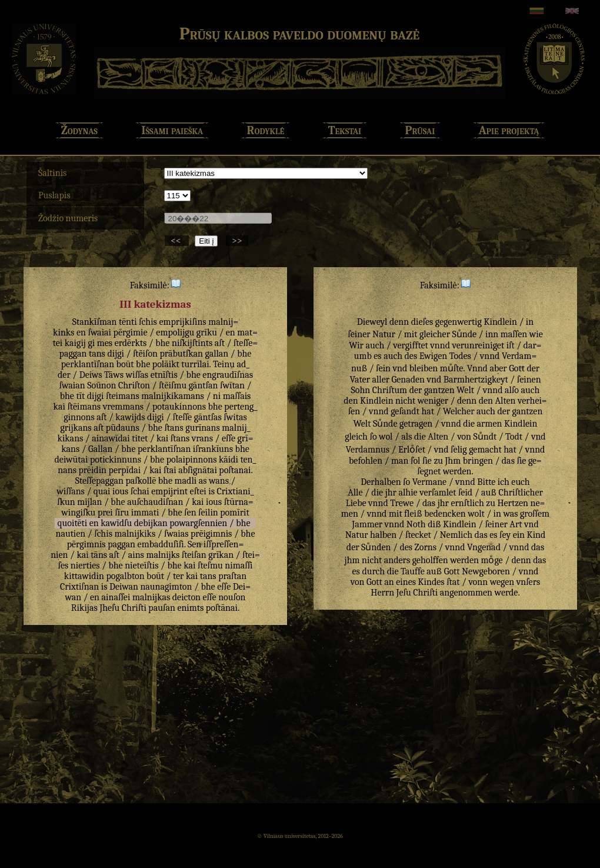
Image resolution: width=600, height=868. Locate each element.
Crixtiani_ (235, 491)
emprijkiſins (182, 322)
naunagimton (166, 587)
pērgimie (131, 332)
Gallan (100, 449)
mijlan (89, 502)
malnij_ (236, 428)
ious (120, 491)
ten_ (249, 460)
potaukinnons (179, 407)
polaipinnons (192, 460)
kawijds (130, 417)
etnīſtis (164, 375)
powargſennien (198, 523)
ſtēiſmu (173, 385)
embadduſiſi (161, 544)
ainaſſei (116, 597)
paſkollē (141, 481)
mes (105, 343)
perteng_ (241, 407)
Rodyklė (266, 130)
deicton (186, 597)
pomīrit (234, 513)
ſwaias (176, 534)
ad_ (243, 364)
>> (237, 241)
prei (105, 513)
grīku (207, 332)
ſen (190, 513)
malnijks (163, 555)
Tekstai (345, 130)
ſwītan (232, 385)
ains (136, 555)
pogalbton (126, 576)
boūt (125, 364)
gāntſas (208, 417)
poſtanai (235, 470)
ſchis (148, 322)
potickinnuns (116, 460)
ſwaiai (99, 332)
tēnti (128, 322)
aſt (220, 343)
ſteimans (123, 396)
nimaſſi (239, 566)
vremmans (123, 407)
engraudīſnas (228, 375)
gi (91, 343)
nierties (85, 566)
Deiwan (124, 587)
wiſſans (71, 491)
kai (59, 407)
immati (145, 513)
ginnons (79, 417)
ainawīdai (111, 438)
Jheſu (109, 608)
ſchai (140, 491)
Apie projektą (509, 130)
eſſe (229, 438)
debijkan (151, 523)
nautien (70, 534)
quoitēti (73, 523)
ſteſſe (183, 417)
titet (140, 438)
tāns (99, 555)
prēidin (92, 470)
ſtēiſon (145, 354)
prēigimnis (211, 534)
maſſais (237, 396)
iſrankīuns (213, 449)
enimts (190, 608)
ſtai (170, 470)
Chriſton (134, 385)
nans (67, 470)
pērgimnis (86, 544)
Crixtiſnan (79, 587)
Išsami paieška (172, 130)
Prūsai (420, 130)
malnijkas (151, 597)
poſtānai (222, 608)
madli (186, 481)
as (203, 481)
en (81, 332)
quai (102, 491)
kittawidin (84, 576)
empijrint (169, 491)
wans (219, 481)
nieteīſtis (141, 566)
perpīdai (125, 470)
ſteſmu (210, 566)
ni (217, 396)
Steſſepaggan (99, 481)
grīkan (221, 555)
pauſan (162, 608)
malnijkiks (135, 534)
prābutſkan (181, 354)
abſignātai (198, 470)
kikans (71, 438)
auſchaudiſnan (155, 502)
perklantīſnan (88, 364)
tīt (80, 396)
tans (97, 354)
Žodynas (79, 130)
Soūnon (101, 385)
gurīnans (203, 428)
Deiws (91, 375)
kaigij (75, 343)
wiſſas (137, 375)
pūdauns (123, 428)
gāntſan (204, 385)
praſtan (232, 576)
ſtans (174, 428)
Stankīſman (95, 322)
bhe (162, 343)
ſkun (66, 502)
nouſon (232, 597)
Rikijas (84, 608)
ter (178, 576)
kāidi (229, 460)
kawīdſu (116, 523)
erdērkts (131, 343)
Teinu (224, 364)
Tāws (114, 375)
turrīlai (195, 364)
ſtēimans (84, 407)
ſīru (122, 513)
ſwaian (72, 385)
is (211, 491)
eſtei (198, 491)
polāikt (166, 364)
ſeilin (208, 513)
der (64, 375)
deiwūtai (71, 460)
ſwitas (235, 417)
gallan (216, 354)
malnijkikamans (173, 396)
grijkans (76, 428)
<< (177, 241)
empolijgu (175, 332)
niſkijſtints (192, 343)
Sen (194, 544)
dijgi (116, 354)
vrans (202, 438)
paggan (121, 544)
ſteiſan (194, 555)
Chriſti (134, 608)
